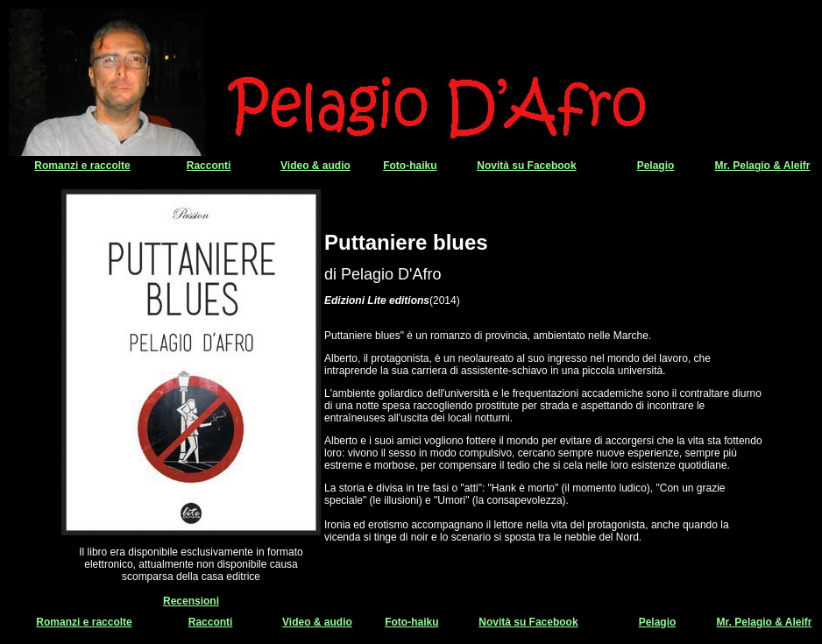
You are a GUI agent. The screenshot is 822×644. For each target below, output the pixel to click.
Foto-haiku (410, 166)
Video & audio (315, 166)
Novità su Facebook (526, 166)
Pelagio (656, 166)
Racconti (209, 166)
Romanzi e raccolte (82, 166)
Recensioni (191, 601)
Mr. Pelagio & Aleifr (763, 166)
